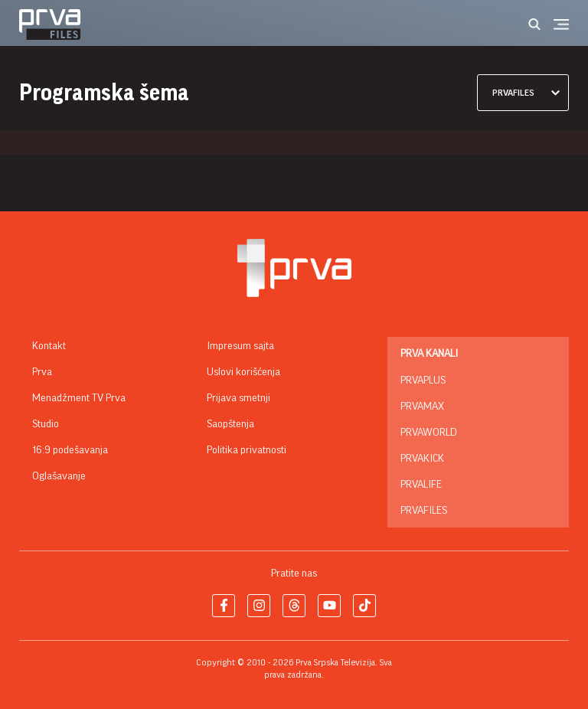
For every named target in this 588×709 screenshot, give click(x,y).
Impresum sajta (240, 346)
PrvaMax (422, 407)
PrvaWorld (429, 433)
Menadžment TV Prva (79, 398)
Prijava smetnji (238, 398)
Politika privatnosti (247, 450)
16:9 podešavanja (70, 450)
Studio (46, 424)
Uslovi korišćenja (243, 372)
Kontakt (49, 346)
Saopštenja (230, 424)
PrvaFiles (424, 511)
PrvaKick (422, 459)
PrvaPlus (423, 381)
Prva (42, 372)
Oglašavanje (59, 476)
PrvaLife (421, 485)
